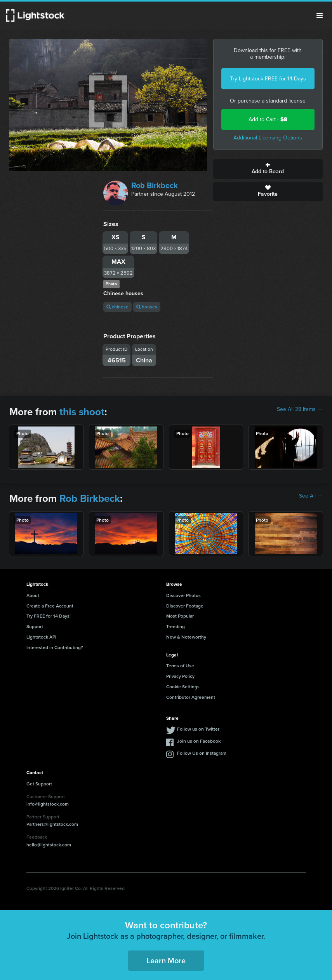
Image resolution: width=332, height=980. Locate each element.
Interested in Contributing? (55, 648)
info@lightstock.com (48, 804)
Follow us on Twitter (198, 729)
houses (147, 307)
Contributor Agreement (191, 697)
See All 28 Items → (300, 409)
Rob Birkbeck (155, 185)
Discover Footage (185, 606)
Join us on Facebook (199, 741)
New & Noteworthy (186, 637)
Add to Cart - (268, 119)
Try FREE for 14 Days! (49, 616)
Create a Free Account (50, 606)
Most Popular (180, 616)
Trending (176, 627)
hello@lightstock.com (49, 845)
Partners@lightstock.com (52, 824)
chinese (117, 307)
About (33, 595)
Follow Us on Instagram (202, 753)
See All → (311, 496)
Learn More (166, 961)
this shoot (82, 412)
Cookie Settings (183, 687)
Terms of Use (180, 666)
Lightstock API (41, 637)
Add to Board (268, 169)
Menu (320, 16)
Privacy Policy (180, 676)
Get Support (39, 784)
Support (35, 627)
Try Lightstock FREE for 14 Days (268, 79)
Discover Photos (183, 595)
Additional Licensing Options (268, 138)
